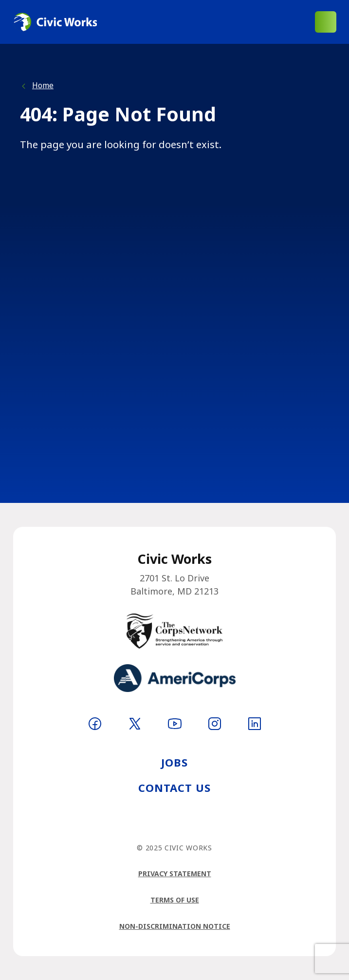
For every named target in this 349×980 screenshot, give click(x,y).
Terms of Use (175, 900)
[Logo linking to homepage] (55, 22)
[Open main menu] (326, 22)
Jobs (174, 762)
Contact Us (175, 788)
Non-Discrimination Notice (175, 926)
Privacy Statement (175, 874)
